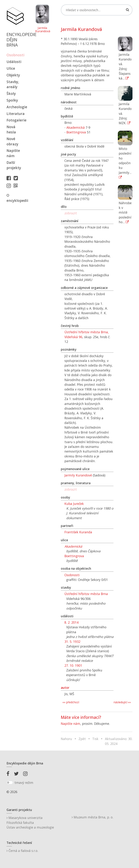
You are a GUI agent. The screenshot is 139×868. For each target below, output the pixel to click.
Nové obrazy (12, 141)
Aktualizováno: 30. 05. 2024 (119, 741)
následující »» (122, 702)
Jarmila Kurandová (42, 30)
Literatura (15, 114)
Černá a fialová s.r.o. (22, 851)
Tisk (95, 739)
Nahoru (66, 739)
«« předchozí (71, 702)
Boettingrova (76, 132)
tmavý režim (24, 783)
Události (14, 62)
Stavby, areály (13, 84)
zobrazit (71, 213)
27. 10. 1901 (73, 665)
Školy (11, 93)
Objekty (13, 75)
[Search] (97, 10)
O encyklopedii (15, 198)
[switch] (10, 783)
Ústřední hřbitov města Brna (86, 594)
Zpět (82, 739)
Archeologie (15, 107)
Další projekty (14, 165)
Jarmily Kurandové (78, 475)
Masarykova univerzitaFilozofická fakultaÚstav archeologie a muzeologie (30, 822)
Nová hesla (11, 129)
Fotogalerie (15, 120)
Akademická (76, 127)
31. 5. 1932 (72, 642)
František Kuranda (78, 532)
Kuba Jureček (74, 504)
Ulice (11, 68)
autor (65, 688)
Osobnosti (15, 55)
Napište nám (13, 153)
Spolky (12, 100)
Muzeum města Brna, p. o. (92, 817)
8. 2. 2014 (71, 622)
